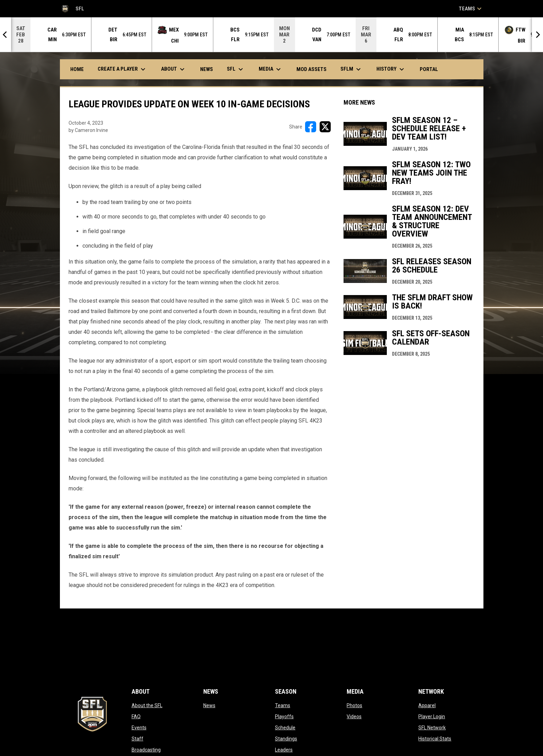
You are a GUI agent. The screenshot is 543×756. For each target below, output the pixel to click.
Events (139, 728)
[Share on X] (325, 127)
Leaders (284, 750)
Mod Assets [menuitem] (311, 69)
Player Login (432, 717)
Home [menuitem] (77, 69)
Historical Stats (435, 739)
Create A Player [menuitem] (122, 69)
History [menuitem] (391, 69)
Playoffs (284, 717)
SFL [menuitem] (236, 69)
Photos (354, 705)
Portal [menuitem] (431, 69)
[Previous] (6, 35)
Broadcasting (146, 750)
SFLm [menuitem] (351, 69)
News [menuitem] (207, 69)
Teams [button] (471, 9)
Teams (283, 705)
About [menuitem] (174, 69)
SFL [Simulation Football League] (72, 9)
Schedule (285, 728)
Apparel (427, 705)
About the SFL (147, 705)
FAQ (136, 717)
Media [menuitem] (271, 69)
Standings (286, 739)
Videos (354, 717)
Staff (137, 739)
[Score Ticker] (271, 35)
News (209, 705)
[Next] (537, 35)
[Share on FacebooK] (311, 127)
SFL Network (432, 728)
